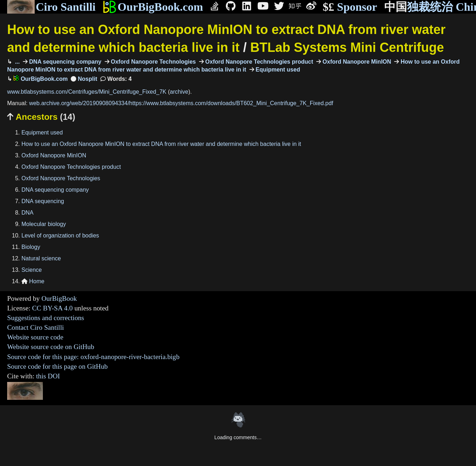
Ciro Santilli (51, 7)
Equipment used (277, 70)
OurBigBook (59, 298)
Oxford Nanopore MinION (356, 62)
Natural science (41, 258)
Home (33, 281)
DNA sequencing (43, 201)
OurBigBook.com (153, 7)
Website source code (35, 337)
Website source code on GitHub (51, 347)
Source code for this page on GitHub (57, 366)
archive (179, 92)
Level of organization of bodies (60, 236)
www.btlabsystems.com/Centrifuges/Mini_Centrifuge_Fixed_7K (87, 92)
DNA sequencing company (65, 62)
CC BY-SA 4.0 (53, 308)
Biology (31, 247)
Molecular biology (44, 224)
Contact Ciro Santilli (36, 327)
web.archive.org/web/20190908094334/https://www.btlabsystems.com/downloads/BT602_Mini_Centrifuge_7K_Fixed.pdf (181, 103)
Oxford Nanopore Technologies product (258, 62)
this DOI (48, 376)
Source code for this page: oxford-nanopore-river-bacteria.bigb (93, 357)
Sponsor (350, 7)
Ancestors (41, 117)
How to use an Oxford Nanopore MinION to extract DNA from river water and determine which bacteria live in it (161, 144)
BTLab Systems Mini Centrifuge (347, 47)
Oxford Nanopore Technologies (153, 62)
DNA (28, 213)
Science (32, 270)
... (16, 62)
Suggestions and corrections (46, 318)
